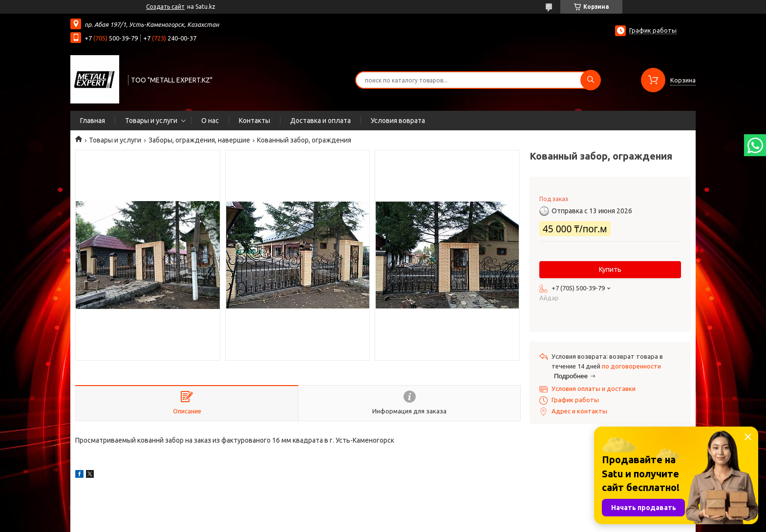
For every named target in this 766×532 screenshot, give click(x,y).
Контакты (255, 121)
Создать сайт (165, 7)
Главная (93, 121)
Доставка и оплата (320, 121)
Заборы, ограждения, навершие (199, 140)
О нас (210, 121)
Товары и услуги (151, 121)
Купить (610, 269)
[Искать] (591, 80)
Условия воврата (398, 121)
